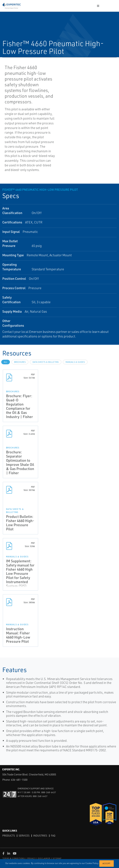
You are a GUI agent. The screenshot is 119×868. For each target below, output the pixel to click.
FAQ (53, 836)
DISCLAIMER (44, 858)
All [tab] (6, 362)
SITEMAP (57, 858)
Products (9, 836)
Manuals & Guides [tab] (75, 362)
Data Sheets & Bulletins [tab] (46, 362)
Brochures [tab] (20, 362)
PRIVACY (31, 858)
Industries (40, 836)
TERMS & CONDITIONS (14, 858)
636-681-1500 (19, 780)
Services (24, 836)
